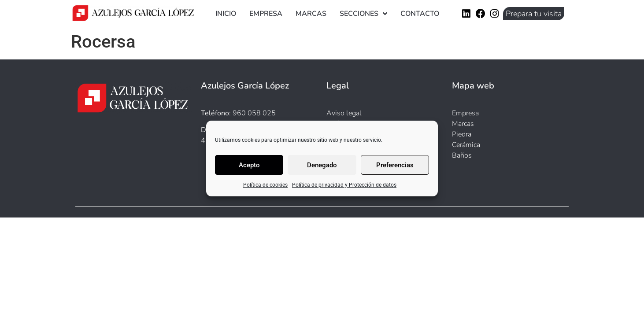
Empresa (266, 14)
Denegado (322, 165)
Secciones (363, 14)
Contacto (420, 14)
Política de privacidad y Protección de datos (344, 185)
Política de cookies (265, 185)
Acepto (249, 165)
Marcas (311, 14)
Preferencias (395, 165)
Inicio (226, 14)
